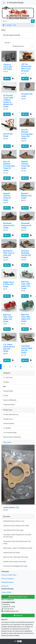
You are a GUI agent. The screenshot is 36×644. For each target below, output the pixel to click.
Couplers (6, 382)
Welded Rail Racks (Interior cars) (14, 521)
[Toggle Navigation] (4, 3)
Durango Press (8, 419)
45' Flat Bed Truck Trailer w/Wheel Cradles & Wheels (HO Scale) (8, 101)
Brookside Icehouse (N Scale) (26, 225)
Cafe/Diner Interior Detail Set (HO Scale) (27, 349)
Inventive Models (9, 424)
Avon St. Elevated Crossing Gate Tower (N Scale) (9, 166)
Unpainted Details (9, 405)
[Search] (16, 21)
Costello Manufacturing (11, 415)
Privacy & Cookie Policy (9, 575)
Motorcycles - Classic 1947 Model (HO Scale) (18, 548)
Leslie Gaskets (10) (11, 507)
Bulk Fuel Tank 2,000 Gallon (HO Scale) (26, 318)
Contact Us (5, 586)
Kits (15, 25)
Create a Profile (6, 592)
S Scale (6, 396)
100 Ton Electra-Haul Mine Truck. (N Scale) (26, 68)
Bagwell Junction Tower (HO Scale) (26, 165)
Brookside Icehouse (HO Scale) (9, 225)
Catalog (9, 25)
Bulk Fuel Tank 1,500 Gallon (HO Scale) (8, 318)
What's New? (7, 442)
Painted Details (8, 391)
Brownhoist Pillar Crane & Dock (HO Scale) (9, 254)
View (7, 79)
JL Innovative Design (15, 3)
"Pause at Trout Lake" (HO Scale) (8, 67)
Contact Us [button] (18, 615)
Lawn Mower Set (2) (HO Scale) (13, 530)
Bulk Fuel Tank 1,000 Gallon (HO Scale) (26, 285)
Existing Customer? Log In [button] (18, 597)
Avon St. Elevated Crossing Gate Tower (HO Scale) (27, 134)
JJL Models (7, 428)
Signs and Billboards (10, 400)
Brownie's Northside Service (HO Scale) (26, 254)
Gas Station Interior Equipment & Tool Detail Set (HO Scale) (17, 536)
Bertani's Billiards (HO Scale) (26, 196)
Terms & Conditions (8, 579)
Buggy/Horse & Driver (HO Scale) (9, 284)
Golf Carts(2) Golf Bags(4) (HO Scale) (15, 566)
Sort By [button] (7, 43)
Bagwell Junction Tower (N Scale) (7, 197)
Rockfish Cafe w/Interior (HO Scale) (15, 562)
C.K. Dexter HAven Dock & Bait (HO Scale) (9, 348)
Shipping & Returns (7, 582)
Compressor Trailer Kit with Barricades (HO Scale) (17, 542)
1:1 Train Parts (8, 378)
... (26, 367)
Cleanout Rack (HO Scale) (12, 553)
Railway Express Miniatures (12, 437)
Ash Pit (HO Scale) (8, 135)
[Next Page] (32, 367)
